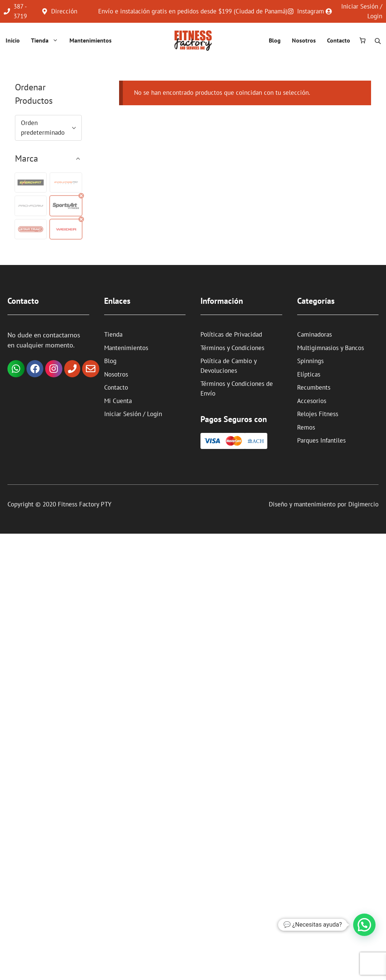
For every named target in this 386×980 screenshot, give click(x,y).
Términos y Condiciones (232, 348)
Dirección (64, 11)
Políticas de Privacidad (231, 334)
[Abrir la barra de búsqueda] (379, 40)
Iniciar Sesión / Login (133, 414)
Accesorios (312, 401)
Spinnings (310, 361)
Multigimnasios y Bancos (331, 348)
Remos (306, 427)
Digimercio (363, 504)
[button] (31, 182)
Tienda (46, 40)
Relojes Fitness (318, 414)
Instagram (311, 11)
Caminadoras (315, 334)
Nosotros (304, 40)
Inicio (13, 40)
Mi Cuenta (118, 401)
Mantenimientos (91, 40)
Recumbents (314, 387)
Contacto (339, 40)
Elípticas (309, 374)
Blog (275, 40)
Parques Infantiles (321, 440)
